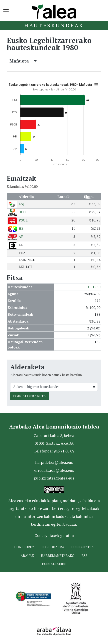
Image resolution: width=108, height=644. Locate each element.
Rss (84, 556)
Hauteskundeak (54, 25)
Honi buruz (24, 547)
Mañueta (23, 61)
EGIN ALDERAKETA (30, 396)
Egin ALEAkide (54, 564)
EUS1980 (93, 287)
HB (21, 228)
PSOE (23, 220)
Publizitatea (83, 547)
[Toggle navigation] (6, 11)
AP (21, 237)
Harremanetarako (58, 556)
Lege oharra (53, 547)
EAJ (22, 204)
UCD (22, 212)
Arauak (27, 556)
